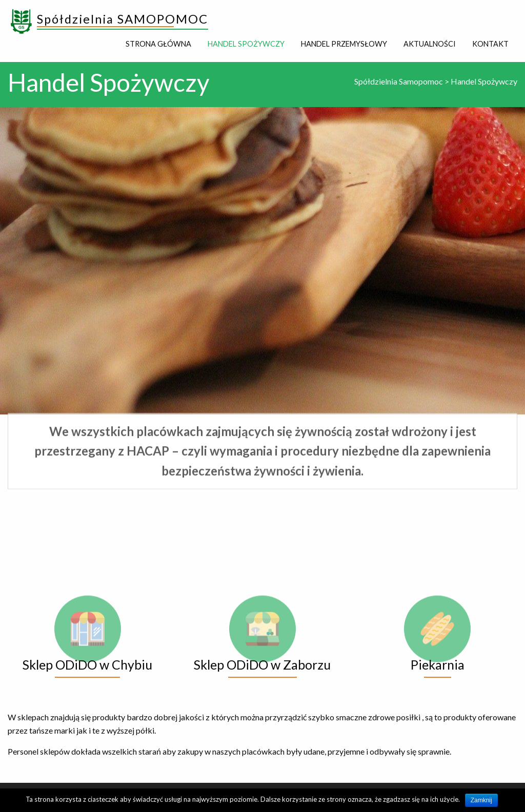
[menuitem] (158, 44)
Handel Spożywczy (246, 44)
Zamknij (481, 800)
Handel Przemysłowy (344, 44)
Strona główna (158, 44)
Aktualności (430, 44)
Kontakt (490, 44)
